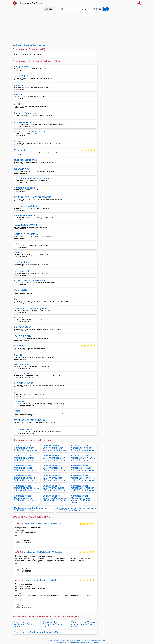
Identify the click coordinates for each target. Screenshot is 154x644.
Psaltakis (19, 355)
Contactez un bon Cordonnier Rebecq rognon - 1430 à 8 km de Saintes (83, 499)
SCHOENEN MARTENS (26, 234)
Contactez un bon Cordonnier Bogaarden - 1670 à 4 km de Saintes (55, 458)
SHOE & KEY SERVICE (35, 552)
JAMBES (52, 580)
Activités (49, 9)
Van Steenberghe (23, 262)
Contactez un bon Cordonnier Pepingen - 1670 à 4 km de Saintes (83, 448)
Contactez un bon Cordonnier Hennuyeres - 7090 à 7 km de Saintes (84, 478)
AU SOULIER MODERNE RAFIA (30, 281)
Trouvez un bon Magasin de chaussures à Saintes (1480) (83, 624)
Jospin (17, 104)
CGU (93, 637)
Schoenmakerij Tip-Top (25, 271)
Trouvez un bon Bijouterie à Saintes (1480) (52, 624)
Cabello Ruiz (20, 402)
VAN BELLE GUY (23, 336)
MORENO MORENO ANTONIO (29, 420)
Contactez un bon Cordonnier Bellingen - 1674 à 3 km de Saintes (54, 448)
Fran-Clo (18, 85)
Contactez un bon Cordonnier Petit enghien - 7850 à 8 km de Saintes (55, 498)
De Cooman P (21, 364)
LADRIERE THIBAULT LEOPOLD (31, 132)
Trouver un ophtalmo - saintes (56, 640)
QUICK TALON (21, 374)
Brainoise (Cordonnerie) (26, 113)
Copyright (98, 637)
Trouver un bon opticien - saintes (77, 640)
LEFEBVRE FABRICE (25, 216)
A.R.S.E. (18, 95)
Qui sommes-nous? (44, 637)
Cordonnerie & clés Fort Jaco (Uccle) (41, 524)
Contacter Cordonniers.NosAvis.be (62, 637)
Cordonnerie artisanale (25, 188)
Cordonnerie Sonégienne (26, 206)
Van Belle (19, 346)
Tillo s (17, 243)
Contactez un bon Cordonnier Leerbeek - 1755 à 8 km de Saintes (76, 509)
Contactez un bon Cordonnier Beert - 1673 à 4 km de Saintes (83, 458)
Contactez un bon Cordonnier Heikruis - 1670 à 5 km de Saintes (83, 468)
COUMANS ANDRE (24, 429)
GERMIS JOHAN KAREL (26, 160)
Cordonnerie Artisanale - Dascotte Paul (33, 178)
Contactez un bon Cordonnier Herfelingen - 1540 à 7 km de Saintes (83, 488)
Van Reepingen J (23, 122)
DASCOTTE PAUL (23, 169)
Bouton (18, 299)
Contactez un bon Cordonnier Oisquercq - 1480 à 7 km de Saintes (54, 488)
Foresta (18, 141)
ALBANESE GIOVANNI (26, 225)
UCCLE (66, 524)
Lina (16, 392)
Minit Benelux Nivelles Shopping (30, 308)
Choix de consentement (108, 637)
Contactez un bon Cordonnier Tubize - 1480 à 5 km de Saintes (26, 468)
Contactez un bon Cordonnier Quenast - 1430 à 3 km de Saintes (26, 448)
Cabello (18, 411)
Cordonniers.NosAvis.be (31, 3)
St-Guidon (19, 318)
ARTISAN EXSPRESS (25, 76)
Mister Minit (20, 150)
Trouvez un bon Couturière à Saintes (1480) (24, 624)
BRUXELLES (56, 552)
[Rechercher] (106, 9)
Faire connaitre (78, 637)
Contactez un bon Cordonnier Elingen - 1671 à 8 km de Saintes (26, 498)
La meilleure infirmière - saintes (97, 640)
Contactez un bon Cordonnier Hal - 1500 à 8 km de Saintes (31, 509)
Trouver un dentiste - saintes (89, 642)
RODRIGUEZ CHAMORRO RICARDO (33, 197)
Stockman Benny (22, 327)
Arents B (18, 253)
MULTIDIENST (21, 290)
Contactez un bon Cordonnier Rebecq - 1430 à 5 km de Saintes (54, 468)
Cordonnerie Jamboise (34, 580)
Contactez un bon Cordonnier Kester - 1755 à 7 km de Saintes (27, 488)
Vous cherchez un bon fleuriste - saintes (67, 642)
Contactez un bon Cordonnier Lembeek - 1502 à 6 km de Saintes (26, 478)
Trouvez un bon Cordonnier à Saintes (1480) (36, 632)
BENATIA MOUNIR (23, 383)
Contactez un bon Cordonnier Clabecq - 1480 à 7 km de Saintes (54, 478)
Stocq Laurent (21, 67)
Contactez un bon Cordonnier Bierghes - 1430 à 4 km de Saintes (26, 458)
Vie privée (87, 637)
